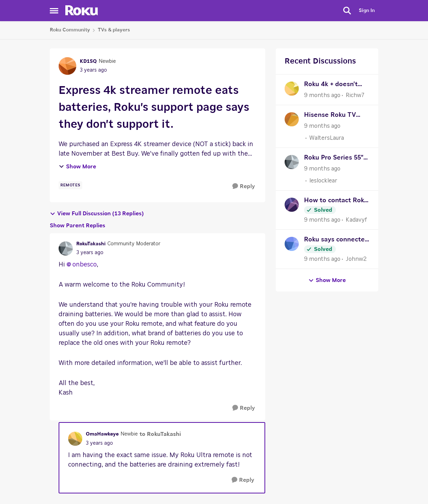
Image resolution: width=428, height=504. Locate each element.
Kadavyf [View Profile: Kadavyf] (356, 220)
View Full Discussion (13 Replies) (97, 214)
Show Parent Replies (78, 226)
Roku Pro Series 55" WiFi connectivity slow (334, 159)
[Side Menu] (54, 11)
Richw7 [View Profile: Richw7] (355, 95)
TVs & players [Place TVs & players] (114, 30)
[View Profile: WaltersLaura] (292, 119)
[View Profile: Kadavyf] (292, 205)
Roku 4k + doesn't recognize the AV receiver (331, 85)
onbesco (85, 265)
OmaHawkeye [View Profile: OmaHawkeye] (102, 434)
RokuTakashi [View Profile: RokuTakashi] (91, 244)
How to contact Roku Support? (336, 201)
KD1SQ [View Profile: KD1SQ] (88, 61)
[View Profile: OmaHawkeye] (75, 439)
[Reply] (244, 187)
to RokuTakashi (160, 434)
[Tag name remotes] (70, 185)
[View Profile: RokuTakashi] (66, 248)
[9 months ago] (322, 95)
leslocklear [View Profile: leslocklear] (323, 181)
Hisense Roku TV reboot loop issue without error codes (334, 116)
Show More (77, 167)
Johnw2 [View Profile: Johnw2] (356, 259)
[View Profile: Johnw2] (292, 244)
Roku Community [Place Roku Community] (70, 30)
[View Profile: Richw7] (292, 89)
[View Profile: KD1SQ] (67, 66)
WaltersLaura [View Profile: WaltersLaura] (327, 138)
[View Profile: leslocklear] (292, 162)
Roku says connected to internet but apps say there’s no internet (336, 241)
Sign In (367, 11)
